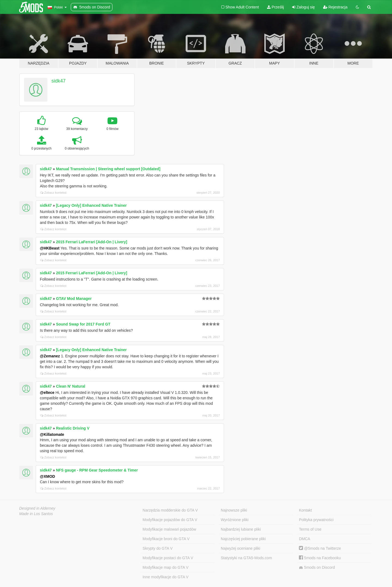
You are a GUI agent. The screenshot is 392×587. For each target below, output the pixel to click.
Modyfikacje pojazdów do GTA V (170, 520)
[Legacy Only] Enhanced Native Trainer (91, 205)
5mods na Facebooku (320, 558)
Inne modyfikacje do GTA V (166, 577)
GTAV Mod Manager (74, 299)
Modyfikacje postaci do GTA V (168, 558)
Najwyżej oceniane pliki (241, 548)
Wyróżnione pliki (235, 520)
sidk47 (59, 81)
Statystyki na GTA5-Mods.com (246, 558)
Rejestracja (335, 7)
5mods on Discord (317, 568)
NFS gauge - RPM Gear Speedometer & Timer (97, 470)
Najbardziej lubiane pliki (241, 529)
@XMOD (48, 476)
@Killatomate (52, 434)
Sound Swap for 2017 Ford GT (83, 324)
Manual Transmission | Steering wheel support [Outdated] (108, 169)
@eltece (47, 393)
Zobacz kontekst (53, 193)
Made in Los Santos (36, 514)
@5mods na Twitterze (320, 548)
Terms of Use (310, 529)
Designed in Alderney (37, 508)
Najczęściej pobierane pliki (243, 539)
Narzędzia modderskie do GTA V (170, 510)
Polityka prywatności (316, 520)
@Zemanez (50, 356)
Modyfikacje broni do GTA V (166, 539)
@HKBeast (50, 248)
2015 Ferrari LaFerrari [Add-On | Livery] (92, 242)
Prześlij (275, 7)
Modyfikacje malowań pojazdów (169, 529)
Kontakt (305, 510)
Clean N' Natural (71, 386)
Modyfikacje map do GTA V (166, 567)
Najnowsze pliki (234, 510)
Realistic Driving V (73, 428)
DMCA (304, 539)
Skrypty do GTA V (158, 548)
